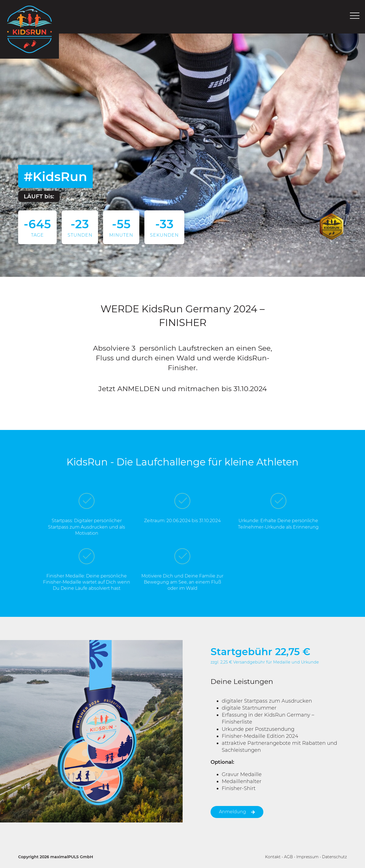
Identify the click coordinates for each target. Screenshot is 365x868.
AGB (288, 857)
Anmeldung (237, 812)
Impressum (307, 857)
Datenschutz (334, 857)
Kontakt (273, 857)
